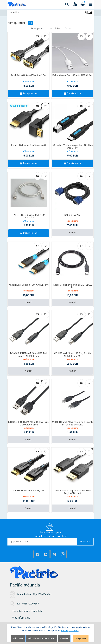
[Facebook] (37, 554)
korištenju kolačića (70, 630)
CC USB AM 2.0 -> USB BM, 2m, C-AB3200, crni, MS (73, 355)
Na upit (72, 232)
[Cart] (83, 4)
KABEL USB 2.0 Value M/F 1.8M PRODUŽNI (29, 216)
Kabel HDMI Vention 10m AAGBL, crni (29, 285)
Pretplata (85, 542)
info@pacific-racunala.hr (30, 611)
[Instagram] (63, 554)
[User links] (75, 4)
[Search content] (67, 4)
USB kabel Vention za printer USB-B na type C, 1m (72, 147)
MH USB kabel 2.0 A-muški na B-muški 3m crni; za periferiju (73, 423)
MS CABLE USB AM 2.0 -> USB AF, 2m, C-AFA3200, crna (29, 423)
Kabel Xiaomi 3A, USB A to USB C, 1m (72, 75)
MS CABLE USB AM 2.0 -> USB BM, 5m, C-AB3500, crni (29, 355)
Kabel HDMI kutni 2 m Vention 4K (29, 145)
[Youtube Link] (54, 554)
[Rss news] (46, 554)
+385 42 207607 (31, 604)
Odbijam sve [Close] (81, 638)
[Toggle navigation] (90, 4)
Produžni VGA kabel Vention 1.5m (29, 75)
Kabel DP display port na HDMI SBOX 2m (72, 286)
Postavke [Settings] (64, 638)
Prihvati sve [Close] (18, 638)
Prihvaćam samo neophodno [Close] (42, 638)
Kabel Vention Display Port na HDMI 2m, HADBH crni (72, 492)
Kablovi (16, 12)
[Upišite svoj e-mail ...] (42, 542)
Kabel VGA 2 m (73, 215)
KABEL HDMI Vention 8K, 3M (29, 491)
